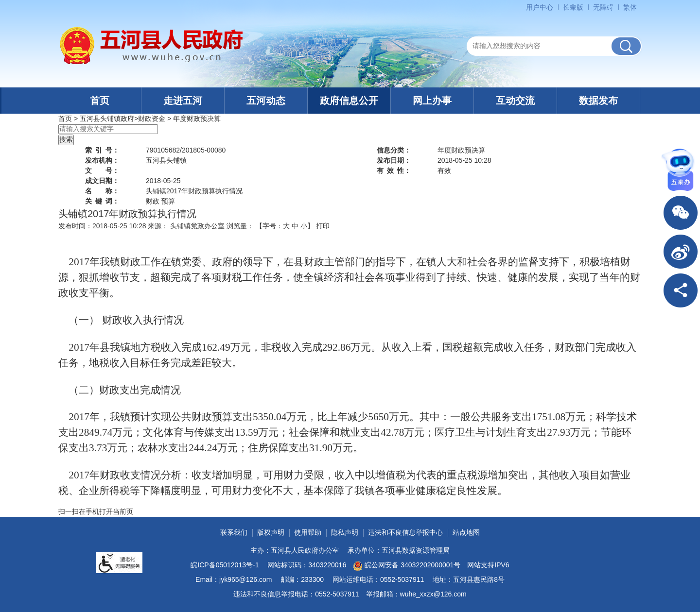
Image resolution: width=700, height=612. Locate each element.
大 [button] (286, 226)
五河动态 (266, 101)
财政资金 (152, 119)
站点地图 (466, 532)
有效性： (394, 170)
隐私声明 (345, 532)
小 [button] (304, 226)
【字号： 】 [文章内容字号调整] (285, 226)
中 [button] (295, 226)
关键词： (102, 201)
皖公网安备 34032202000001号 (407, 566)
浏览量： (240, 226)
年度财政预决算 (197, 119)
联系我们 (234, 532)
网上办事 (432, 101)
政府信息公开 (349, 101)
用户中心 (540, 7)
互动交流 (515, 101)
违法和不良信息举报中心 (405, 532)
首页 (100, 101)
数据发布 (598, 101)
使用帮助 (308, 532)
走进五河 (183, 101)
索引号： (102, 150)
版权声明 (271, 532)
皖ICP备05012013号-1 (225, 565)
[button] (573, 7)
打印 (323, 226)
